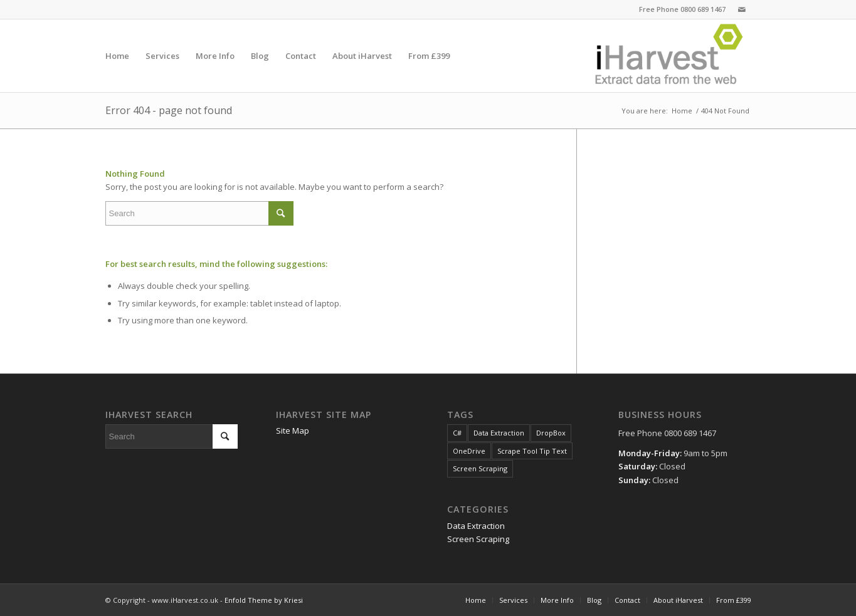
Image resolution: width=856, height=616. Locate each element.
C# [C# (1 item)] (457, 433)
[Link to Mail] (742, 9)
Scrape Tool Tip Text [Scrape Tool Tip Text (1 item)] (532, 451)
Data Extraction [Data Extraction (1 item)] (499, 433)
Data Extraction (476, 526)
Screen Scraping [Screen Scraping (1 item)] (480, 468)
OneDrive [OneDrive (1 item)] (469, 451)
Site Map (293, 431)
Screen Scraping (478, 539)
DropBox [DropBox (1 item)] (551, 433)
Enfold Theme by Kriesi (264, 600)
